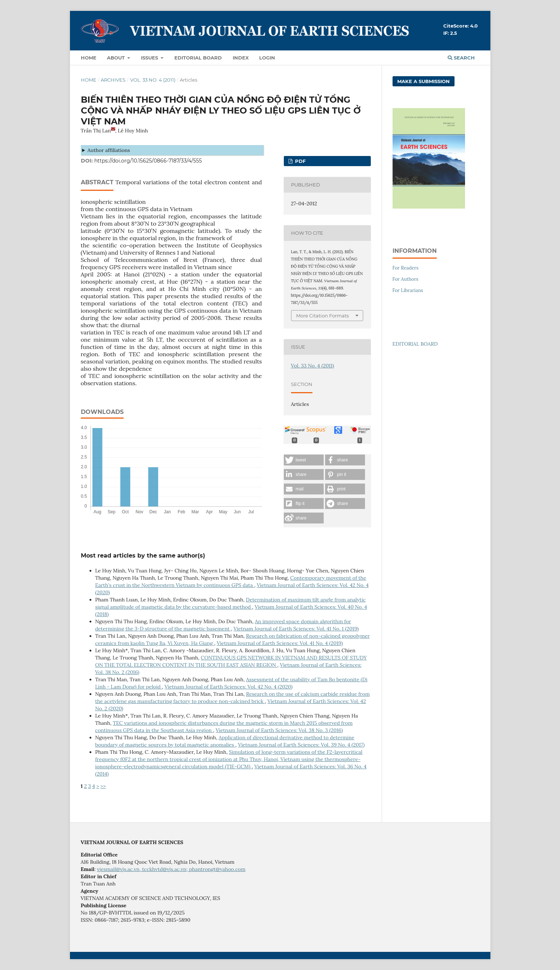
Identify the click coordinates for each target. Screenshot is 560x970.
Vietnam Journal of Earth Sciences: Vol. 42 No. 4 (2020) (229, 687)
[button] (304, 460)
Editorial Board (198, 58)
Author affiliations (109, 150)
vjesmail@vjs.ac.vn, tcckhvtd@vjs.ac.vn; (143, 869)
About (117, 58)
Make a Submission (424, 81)
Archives (113, 80)
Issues (150, 58)
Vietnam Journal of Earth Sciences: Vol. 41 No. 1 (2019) (296, 629)
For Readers (406, 268)
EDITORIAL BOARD (415, 344)
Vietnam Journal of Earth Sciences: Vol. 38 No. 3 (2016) (279, 730)
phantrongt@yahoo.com (217, 869)
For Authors (406, 279)
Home (89, 58)
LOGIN (267, 58)
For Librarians (408, 290)
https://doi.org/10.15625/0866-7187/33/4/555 (148, 161)
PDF (300, 161)
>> (103, 786)
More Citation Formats (322, 316)
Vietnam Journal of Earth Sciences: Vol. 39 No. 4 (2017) (301, 745)
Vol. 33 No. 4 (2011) (153, 80)
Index (241, 58)
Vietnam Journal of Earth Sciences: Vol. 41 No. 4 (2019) (280, 643)
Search (461, 58)
